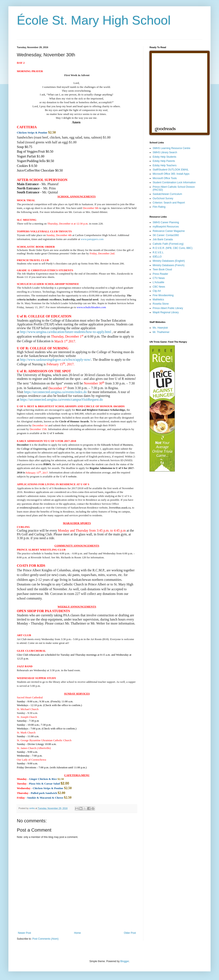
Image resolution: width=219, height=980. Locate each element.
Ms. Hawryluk (160, 328)
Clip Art (157, 291)
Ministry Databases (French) (169, 265)
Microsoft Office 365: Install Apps (171, 174)
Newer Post (24, 933)
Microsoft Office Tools (165, 178)
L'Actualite (158, 282)
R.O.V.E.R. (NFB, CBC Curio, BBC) (173, 248)
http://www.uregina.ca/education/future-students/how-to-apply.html (66, 332)
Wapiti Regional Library (166, 312)
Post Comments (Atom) (45, 939)
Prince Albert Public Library (168, 308)
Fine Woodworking (163, 295)
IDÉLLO (157, 257)
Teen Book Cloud (162, 269)
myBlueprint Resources (166, 227)
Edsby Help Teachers (165, 165)
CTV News (159, 278)
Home (77, 933)
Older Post (130, 933)
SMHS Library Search (165, 152)
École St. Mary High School (94, 20)
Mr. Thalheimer (161, 332)
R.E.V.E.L (158, 252)
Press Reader (160, 274)
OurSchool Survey (163, 198)
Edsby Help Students (164, 157)
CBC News (159, 287)
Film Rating (159, 207)
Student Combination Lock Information (174, 182)
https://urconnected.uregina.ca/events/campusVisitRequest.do (62, 400)
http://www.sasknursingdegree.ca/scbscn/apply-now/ (56, 360)
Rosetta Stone (161, 304)
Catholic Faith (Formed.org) (168, 244)
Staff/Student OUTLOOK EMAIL (171, 170)
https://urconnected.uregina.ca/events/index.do (55, 392)
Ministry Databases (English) (169, 261)
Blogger (125, 961)
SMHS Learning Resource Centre (172, 148)
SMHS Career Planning (166, 222)
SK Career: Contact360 (166, 235)
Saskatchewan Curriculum (167, 194)
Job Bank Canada (163, 239)
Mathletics (158, 300)
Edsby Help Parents (164, 161)
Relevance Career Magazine (169, 231)
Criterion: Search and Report (169, 203)
